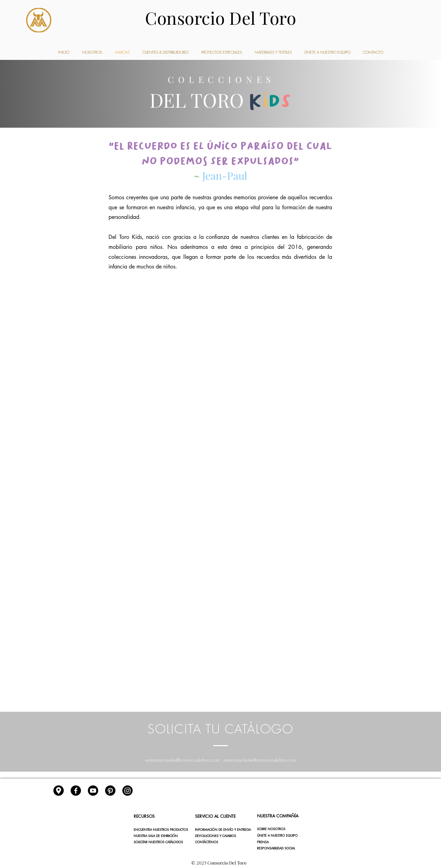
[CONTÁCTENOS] (219, 842)
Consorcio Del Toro (220, 18)
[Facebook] (76, 791)
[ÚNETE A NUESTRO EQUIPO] (282, 835)
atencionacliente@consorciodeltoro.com (260, 760)
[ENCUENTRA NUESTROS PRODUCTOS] (161, 830)
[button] (282, 842)
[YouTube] (93, 791)
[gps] (59, 791)
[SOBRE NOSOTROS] (282, 829)
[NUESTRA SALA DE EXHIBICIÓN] (158, 836)
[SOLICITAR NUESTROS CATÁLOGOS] (158, 842)
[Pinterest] (110, 791)
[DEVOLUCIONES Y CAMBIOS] (219, 836)
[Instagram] (127, 791)
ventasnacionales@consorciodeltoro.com (182, 760)
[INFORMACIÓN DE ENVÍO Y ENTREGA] (223, 830)
